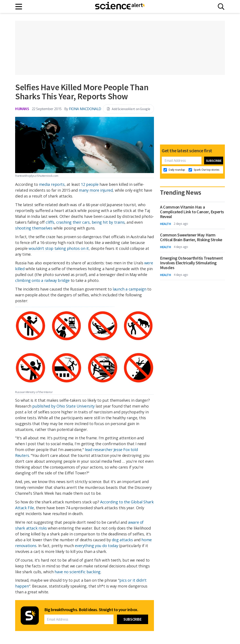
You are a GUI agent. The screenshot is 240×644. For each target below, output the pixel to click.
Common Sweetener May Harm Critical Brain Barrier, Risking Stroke (191, 237)
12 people (90, 184)
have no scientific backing (78, 572)
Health (166, 224)
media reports (52, 184)
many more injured (96, 190)
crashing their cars (73, 222)
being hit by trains (108, 222)
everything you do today (96, 546)
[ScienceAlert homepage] (120, 6)
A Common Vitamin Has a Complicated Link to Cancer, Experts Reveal (192, 212)
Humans (22, 109)
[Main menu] (19, 7)
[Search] (221, 7)
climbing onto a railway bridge (42, 280)
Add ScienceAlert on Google (128, 109)
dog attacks (122, 540)
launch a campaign (129, 289)
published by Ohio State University (63, 406)
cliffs (50, 222)
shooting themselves (34, 228)
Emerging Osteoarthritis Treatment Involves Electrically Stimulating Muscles (191, 263)
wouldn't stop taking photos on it (59, 248)
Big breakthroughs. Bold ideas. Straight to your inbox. (91, 610)
